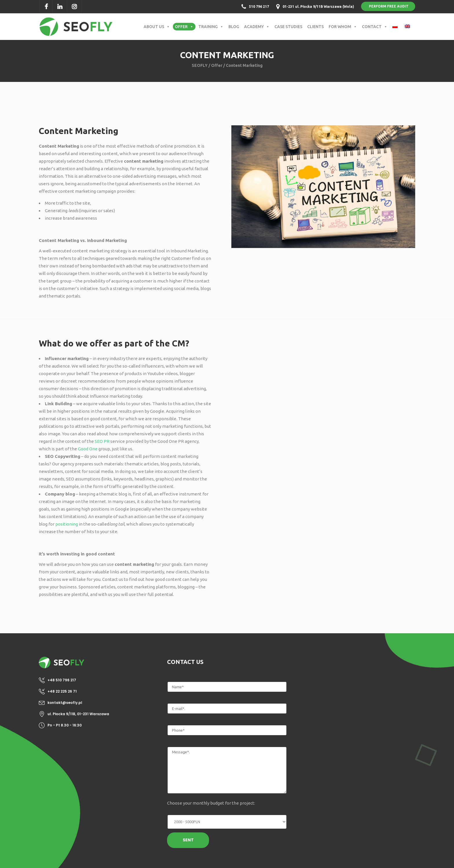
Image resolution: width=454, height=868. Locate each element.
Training (211, 27)
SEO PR (102, 441)
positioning (67, 524)
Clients (315, 27)
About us (157, 27)
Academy (257, 27)
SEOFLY (200, 65)
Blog (234, 27)
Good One (88, 449)
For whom (343, 27)
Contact (375, 27)
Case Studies (288, 27)
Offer (184, 27)
